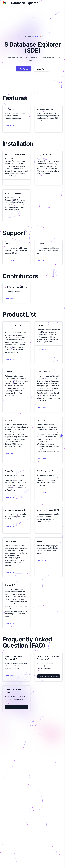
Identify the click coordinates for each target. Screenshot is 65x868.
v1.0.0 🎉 (38, 36)
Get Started (24, 69)
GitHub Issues (10, 260)
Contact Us (41, 260)
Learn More (41, 69)
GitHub (40, 181)
